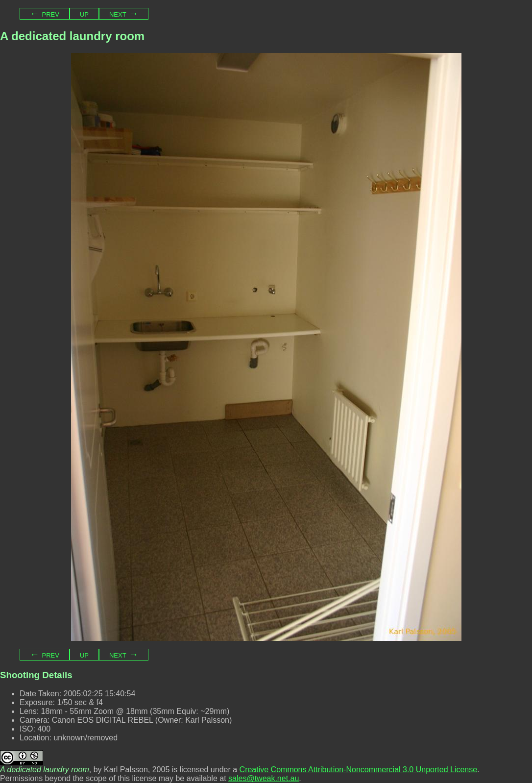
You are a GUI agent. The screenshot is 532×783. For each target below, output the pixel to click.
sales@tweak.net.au (264, 778)
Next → (124, 13)
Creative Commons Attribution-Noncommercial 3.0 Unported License (359, 770)
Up (84, 13)
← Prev (45, 13)
